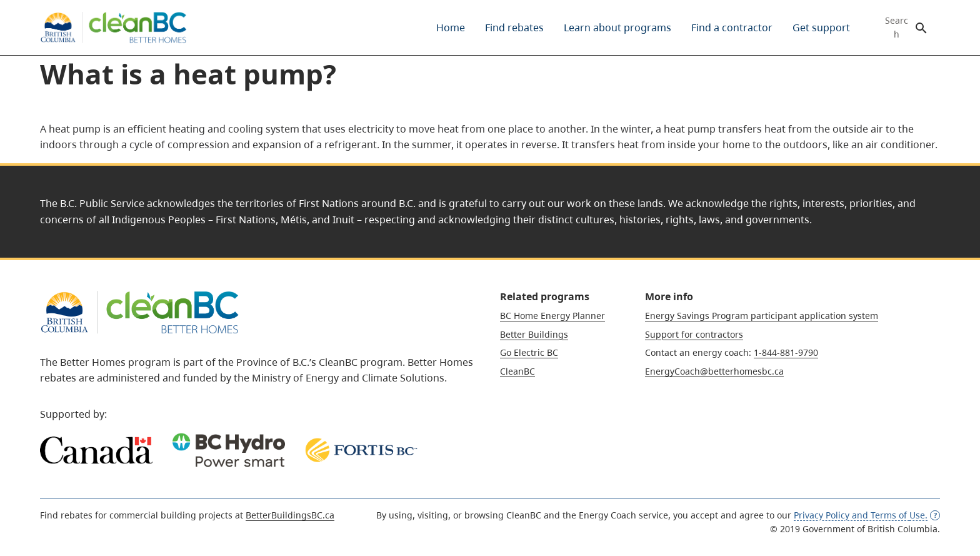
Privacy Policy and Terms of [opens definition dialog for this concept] (867, 515)
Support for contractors (694, 334)
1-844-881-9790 (786, 352)
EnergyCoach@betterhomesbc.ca (714, 371)
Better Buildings (534, 334)
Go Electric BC (529, 352)
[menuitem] (451, 28)
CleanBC (517, 371)
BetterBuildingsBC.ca (290, 515)
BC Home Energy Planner (552, 316)
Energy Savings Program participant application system (762, 316)
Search (897, 28)
